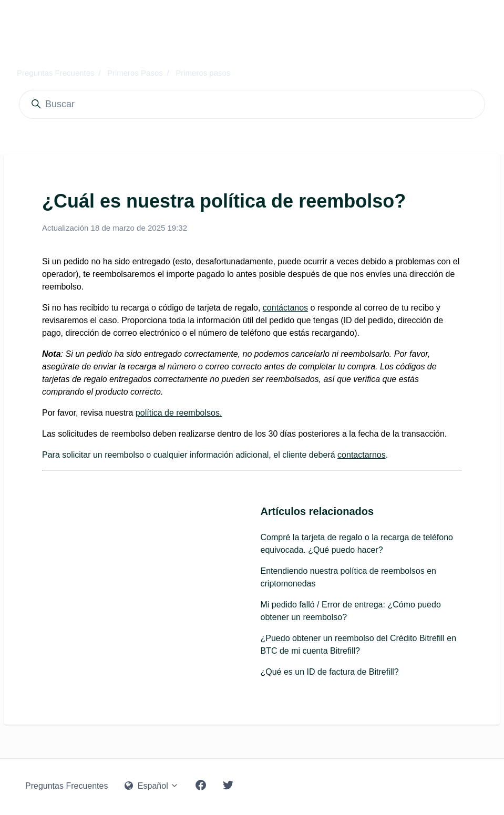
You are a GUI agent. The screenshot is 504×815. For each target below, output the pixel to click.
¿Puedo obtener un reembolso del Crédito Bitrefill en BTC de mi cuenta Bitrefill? (359, 644)
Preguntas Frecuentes (56, 73)
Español (152, 786)
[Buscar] (252, 104)
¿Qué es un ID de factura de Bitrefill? (330, 672)
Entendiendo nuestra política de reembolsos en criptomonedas (348, 577)
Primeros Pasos (135, 73)
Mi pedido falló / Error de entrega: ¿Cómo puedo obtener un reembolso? (351, 611)
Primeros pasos (203, 73)
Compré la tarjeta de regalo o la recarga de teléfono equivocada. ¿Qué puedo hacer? (357, 544)
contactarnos (362, 455)
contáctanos (285, 308)
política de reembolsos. (179, 413)
